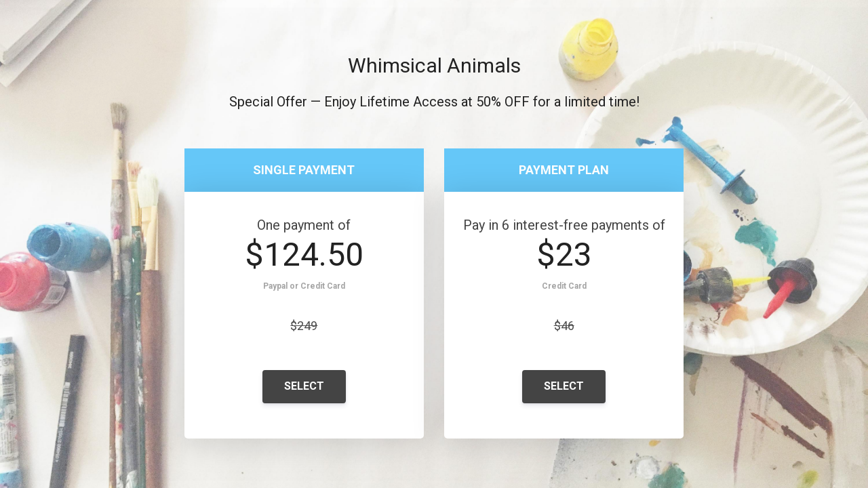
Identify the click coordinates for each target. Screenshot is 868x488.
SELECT (304, 386)
